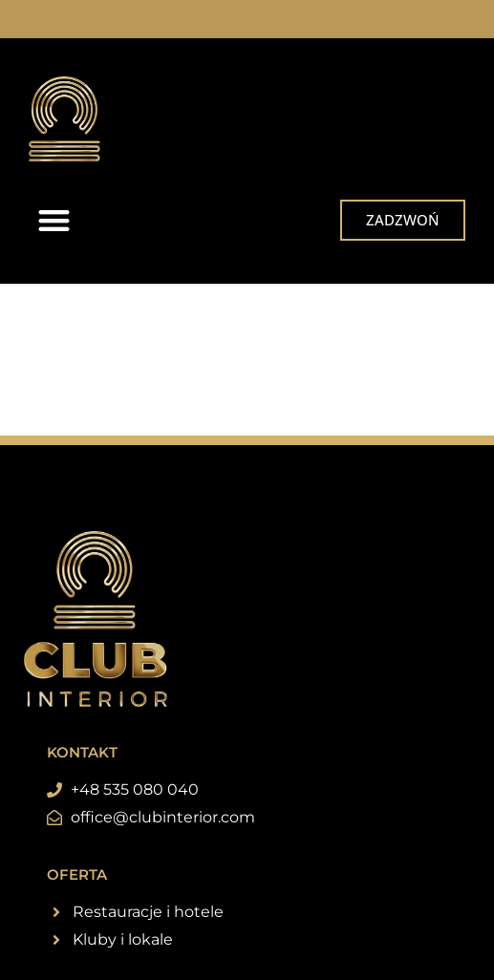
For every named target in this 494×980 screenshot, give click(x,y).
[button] (54, 220)
